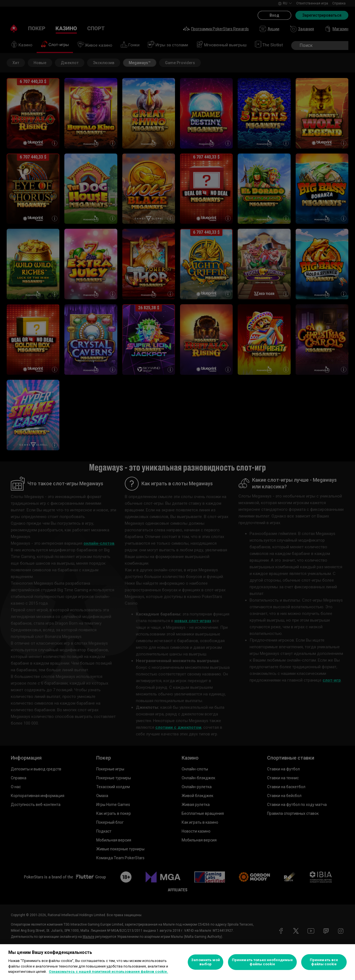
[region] (177, 962)
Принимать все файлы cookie (324, 962)
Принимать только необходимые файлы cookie (263, 962)
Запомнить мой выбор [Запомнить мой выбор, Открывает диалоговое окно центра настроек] (206, 962)
